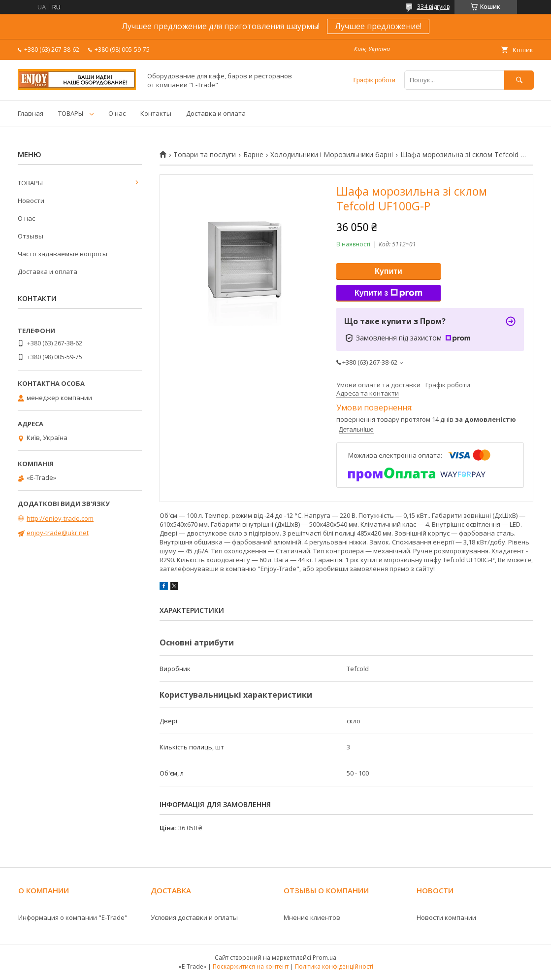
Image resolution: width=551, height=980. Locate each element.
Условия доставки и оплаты (194, 917)
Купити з (389, 293)
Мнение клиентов (312, 917)
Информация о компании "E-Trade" (73, 917)
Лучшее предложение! (378, 26)
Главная (31, 113)
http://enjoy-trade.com (60, 518)
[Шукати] (519, 80)
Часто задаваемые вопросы (63, 254)
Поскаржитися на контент (251, 966)
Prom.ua (324, 958)
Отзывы (31, 236)
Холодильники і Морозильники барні (332, 155)
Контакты (156, 113)
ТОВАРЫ (71, 113)
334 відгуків (433, 7)
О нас (117, 113)
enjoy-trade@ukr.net (58, 533)
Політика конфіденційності (334, 966)
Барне (253, 155)
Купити (389, 271)
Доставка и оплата (216, 113)
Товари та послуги (205, 155)
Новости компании (446, 917)
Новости (31, 201)
